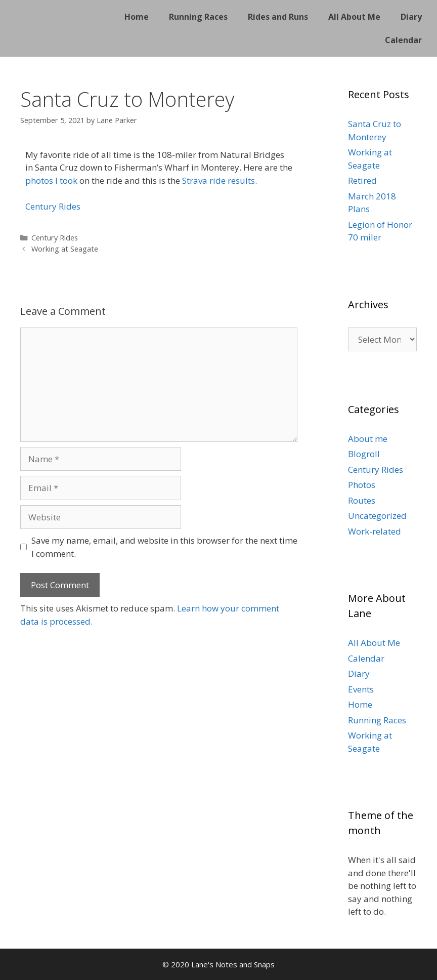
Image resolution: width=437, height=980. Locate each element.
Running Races (198, 17)
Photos (362, 485)
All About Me (354, 17)
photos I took (51, 180)
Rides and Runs (278, 17)
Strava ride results (219, 180)
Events (361, 689)
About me (368, 439)
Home (137, 17)
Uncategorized (377, 516)
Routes (362, 500)
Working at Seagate (65, 249)
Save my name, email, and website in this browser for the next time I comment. (164, 547)
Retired (362, 180)
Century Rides (53, 206)
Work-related (375, 531)
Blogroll (364, 454)
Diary (411, 17)
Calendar (403, 40)
